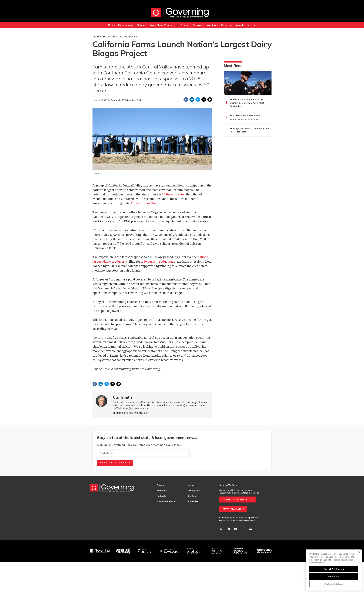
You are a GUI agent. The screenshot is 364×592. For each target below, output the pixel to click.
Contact (192, 496)
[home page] (180, 13)
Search (255, 25)
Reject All (334, 576)
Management (126, 25)
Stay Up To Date (228, 485)
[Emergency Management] (264, 551)
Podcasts (198, 25)
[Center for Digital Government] (194, 551)
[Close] (359, 552)
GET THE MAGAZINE (233, 509)
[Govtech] (123, 551)
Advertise (193, 501)
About (191, 485)
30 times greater (174, 194)
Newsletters (243, 25)
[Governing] (100, 551)
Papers (185, 25)
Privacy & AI (194, 491)
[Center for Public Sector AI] (241, 551)
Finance (141, 25)
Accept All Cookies (334, 569)
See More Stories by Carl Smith (132, 413)
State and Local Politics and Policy (115, 37)
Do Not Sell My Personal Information (237, 521)
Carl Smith (122, 397)
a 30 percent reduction (157, 262)
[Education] (217, 551)
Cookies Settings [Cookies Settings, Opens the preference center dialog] (334, 584)
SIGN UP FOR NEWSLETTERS (238, 500)
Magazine (227, 25)
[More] (174, 25)
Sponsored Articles (167, 501)
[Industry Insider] (147, 551)
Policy (112, 25)
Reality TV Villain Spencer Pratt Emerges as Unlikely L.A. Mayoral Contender (247, 103)
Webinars (212, 25)
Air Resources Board (145, 203)
